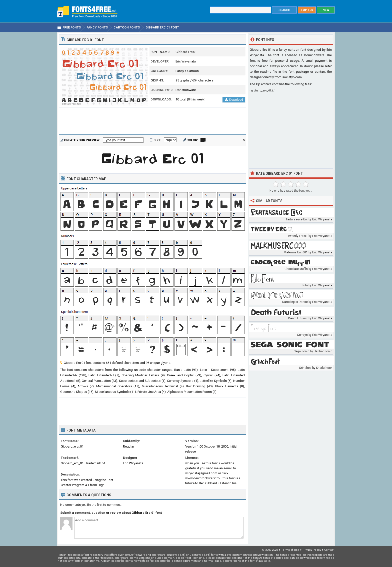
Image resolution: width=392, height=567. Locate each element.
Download (234, 100)
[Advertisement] (152, 121)
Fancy (180, 71)
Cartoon (193, 71)
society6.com (292, 77)
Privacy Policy (312, 550)
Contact (329, 550)
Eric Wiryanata (186, 61)
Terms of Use (290, 550)
